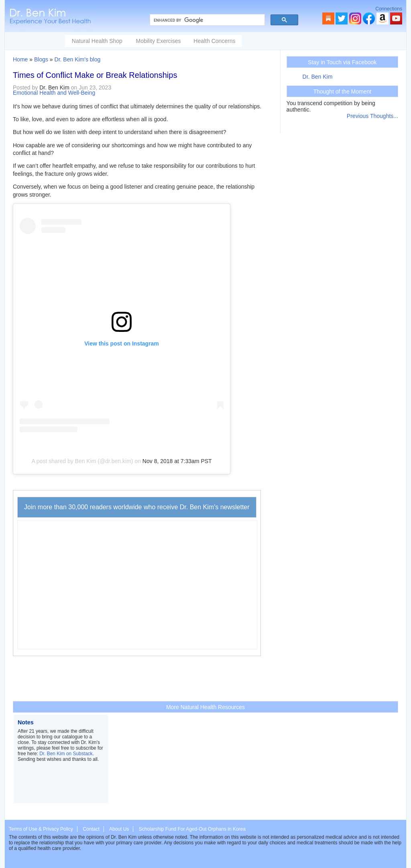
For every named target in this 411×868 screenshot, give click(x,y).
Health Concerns (214, 41)
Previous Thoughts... (372, 116)
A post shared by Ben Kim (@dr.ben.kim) (82, 461)
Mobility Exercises (158, 41)
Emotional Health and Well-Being (54, 93)
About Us (119, 829)
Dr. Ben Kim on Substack (66, 754)
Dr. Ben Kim (318, 77)
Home (20, 59)
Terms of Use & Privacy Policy (41, 829)
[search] (207, 20)
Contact (91, 829)
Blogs (41, 59)
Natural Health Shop (97, 41)
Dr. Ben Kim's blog (78, 59)
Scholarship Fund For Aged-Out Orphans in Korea (192, 829)
